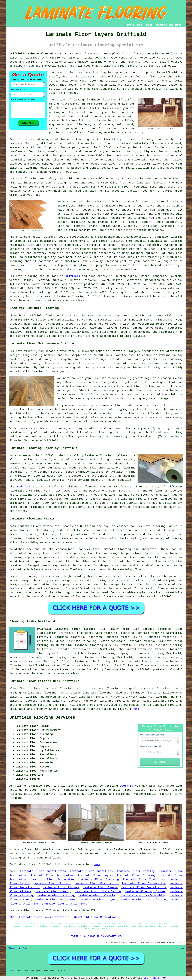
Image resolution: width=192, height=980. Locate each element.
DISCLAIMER (175, 25)
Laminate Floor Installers (91, 871)
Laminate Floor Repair (100, 888)
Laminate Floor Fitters (52, 883)
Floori (13, 971)
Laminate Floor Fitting (136, 871)
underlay (24, 487)
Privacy (180, 948)
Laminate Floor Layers (96, 875)
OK (165, 978)
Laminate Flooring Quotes (145, 892)
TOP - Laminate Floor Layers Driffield (39, 917)
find (22, 689)
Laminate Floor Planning (136, 875)
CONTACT (160, 25)
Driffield (73, 276)
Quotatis (126, 786)
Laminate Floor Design (53, 892)
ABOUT (149, 25)
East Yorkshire (126, 666)
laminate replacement (73, 649)
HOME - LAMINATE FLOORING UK (96, 936)
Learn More (151, 978)
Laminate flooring (23, 576)
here (136, 709)
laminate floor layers (121, 66)
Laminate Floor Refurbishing (143, 896)
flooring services (76, 666)
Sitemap (12, 948)
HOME (129, 25)
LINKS (139, 25)
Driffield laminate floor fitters (66, 629)
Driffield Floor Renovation (95, 917)
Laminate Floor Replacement (57, 900)
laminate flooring (24, 58)
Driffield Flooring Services (42, 718)
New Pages (24, 948)
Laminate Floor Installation (43, 871)
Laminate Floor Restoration (53, 875)
